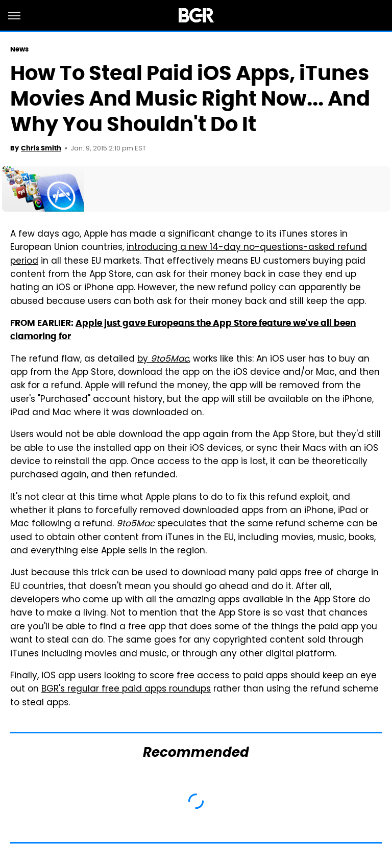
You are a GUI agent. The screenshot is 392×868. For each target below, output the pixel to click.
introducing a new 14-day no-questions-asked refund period (189, 254)
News (19, 49)
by (163, 360)
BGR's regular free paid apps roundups (126, 690)
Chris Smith (41, 148)
